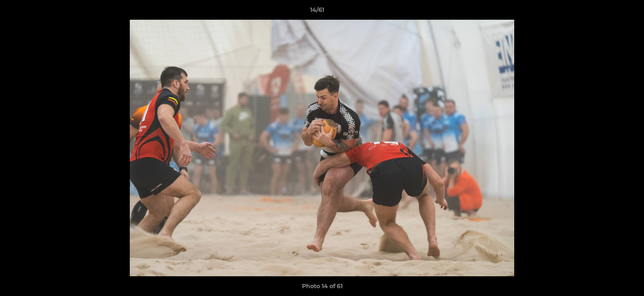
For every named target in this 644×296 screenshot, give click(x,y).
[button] (609, 12)
